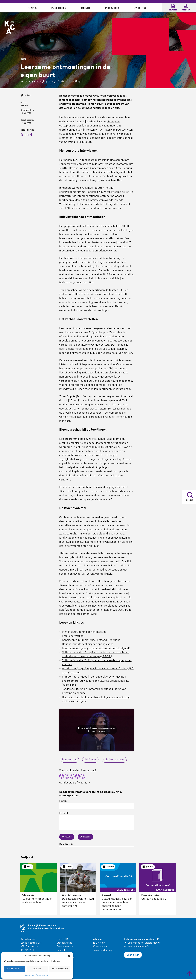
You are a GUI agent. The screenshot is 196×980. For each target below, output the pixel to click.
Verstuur (67, 837)
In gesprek (112, 8)
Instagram (100, 947)
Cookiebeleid (30, 975)
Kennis (32, 8)
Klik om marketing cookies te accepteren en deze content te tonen (97, 730)
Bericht (97, 821)
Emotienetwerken (73, 636)
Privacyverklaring (42, 975)
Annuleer (85, 837)
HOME (25, 59)
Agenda (86, 8)
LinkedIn (99, 943)
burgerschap (70, 760)
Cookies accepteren (15, 969)
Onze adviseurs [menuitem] (65, 947)
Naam (97, 804)
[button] (69, 956)
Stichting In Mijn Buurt (78, 142)
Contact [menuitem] (61, 950)
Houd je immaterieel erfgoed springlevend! (88, 644)
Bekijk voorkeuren (60, 969)
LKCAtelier (90, 760)
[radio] (62, 777)
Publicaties (59, 8)
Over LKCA (140, 8)
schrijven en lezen (114, 760)
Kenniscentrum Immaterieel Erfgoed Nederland (91, 640)
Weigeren (37, 969)
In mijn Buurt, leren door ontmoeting (84, 632)
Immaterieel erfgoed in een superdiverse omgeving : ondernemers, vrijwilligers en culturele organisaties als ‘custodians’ (96, 681)
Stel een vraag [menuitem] (64, 943)
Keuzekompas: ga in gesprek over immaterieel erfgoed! (96, 648)
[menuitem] (32, 7)
